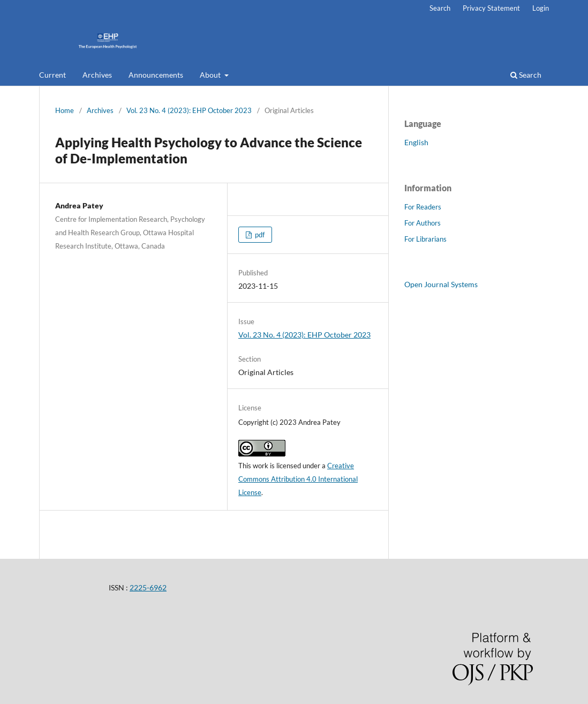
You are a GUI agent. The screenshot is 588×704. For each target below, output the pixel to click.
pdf (259, 235)
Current (52, 75)
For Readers (423, 207)
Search (526, 75)
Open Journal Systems (441, 284)
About (211, 75)
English (416, 142)
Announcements (156, 75)
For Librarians (425, 239)
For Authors (423, 223)
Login (541, 8)
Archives (97, 75)
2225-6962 (148, 587)
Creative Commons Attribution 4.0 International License (298, 479)
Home (65, 110)
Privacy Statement (491, 8)
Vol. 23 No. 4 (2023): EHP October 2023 (189, 110)
